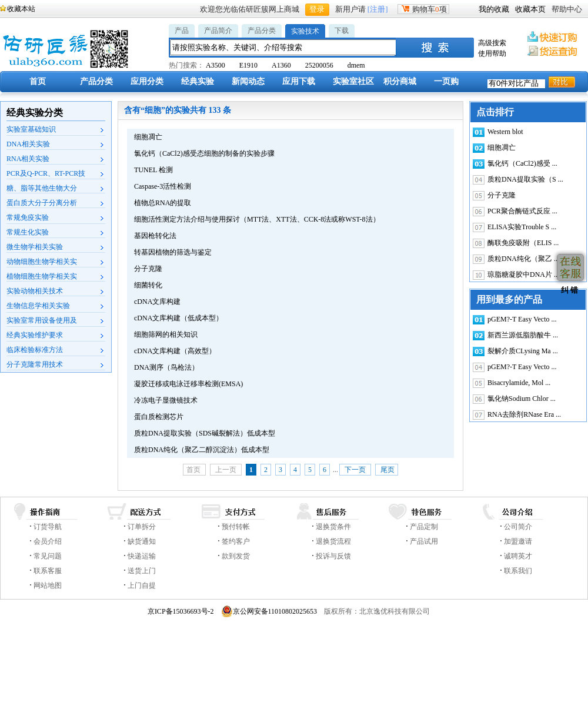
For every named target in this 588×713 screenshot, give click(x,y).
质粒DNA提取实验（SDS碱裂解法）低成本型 (205, 433)
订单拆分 (142, 527)
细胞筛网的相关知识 (166, 334)
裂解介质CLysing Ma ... (523, 351)
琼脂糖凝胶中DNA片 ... (523, 275)
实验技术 (305, 31)
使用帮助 (492, 53)
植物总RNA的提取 (163, 203)
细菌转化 (148, 285)
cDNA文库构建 (157, 302)
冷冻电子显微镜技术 (166, 400)
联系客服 (48, 571)
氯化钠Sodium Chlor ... (522, 399)
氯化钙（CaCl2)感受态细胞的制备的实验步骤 (204, 153)
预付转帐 (236, 527)
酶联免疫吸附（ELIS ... (523, 243)
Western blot (505, 132)
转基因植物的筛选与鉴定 (173, 252)
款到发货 (236, 556)
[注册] (378, 9)
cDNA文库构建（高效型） (175, 351)
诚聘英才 (518, 556)
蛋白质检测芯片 (159, 417)
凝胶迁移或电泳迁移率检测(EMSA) (188, 384)
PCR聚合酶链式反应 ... (522, 211)
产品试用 (424, 541)
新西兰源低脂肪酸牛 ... (523, 335)
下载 (342, 31)
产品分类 (262, 31)
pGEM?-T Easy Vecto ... (522, 319)
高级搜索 (492, 43)
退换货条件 (333, 527)
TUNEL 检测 (153, 170)
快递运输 (142, 556)
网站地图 (48, 585)
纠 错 (568, 290)
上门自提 (142, 585)
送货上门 (142, 571)
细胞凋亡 (148, 137)
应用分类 (147, 81)
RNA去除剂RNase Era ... (524, 414)
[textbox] (283, 47)
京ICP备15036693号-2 (181, 611)
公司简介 (518, 527)
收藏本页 (530, 9)
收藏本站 (21, 9)
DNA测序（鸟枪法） (166, 367)
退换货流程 (333, 541)
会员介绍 (48, 541)
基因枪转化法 (155, 236)
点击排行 (495, 112)
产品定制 (424, 527)
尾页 (387, 470)
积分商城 (400, 81)
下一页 (355, 470)
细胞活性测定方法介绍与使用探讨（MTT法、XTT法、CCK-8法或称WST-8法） (257, 219)
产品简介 (218, 31)
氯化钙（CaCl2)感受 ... (522, 163)
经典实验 (198, 81)
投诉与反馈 (333, 556)
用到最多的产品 (509, 299)
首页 (38, 81)
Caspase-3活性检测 (163, 186)
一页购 (446, 81)
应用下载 (299, 81)
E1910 (248, 65)
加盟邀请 (518, 541)
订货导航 (48, 527)
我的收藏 (494, 9)
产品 (182, 31)
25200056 (319, 65)
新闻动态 (248, 81)
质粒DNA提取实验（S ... (525, 179)
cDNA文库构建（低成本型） (178, 318)
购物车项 (423, 9)
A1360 (281, 65)
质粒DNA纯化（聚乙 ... (523, 259)
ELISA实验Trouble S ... (522, 227)
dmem (356, 65)
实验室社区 (353, 81)
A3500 (216, 65)
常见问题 (48, 556)
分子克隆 (148, 269)
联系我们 (518, 571)
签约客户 (236, 541)
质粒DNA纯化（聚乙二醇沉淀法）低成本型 (202, 450)
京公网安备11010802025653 (269, 611)
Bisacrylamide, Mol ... (519, 383)
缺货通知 (142, 541)
